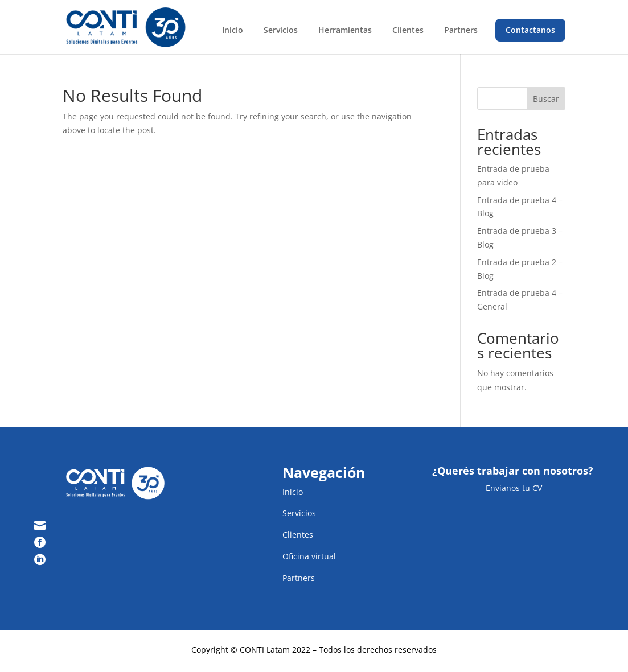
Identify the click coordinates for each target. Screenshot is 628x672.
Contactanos (530, 30)
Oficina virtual (309, 556)
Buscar (546, 99)
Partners (461, 30)
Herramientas (345, 30)
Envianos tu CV (513, 488)
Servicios (281, 30)
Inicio (233, 30)
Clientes (408, 30)
